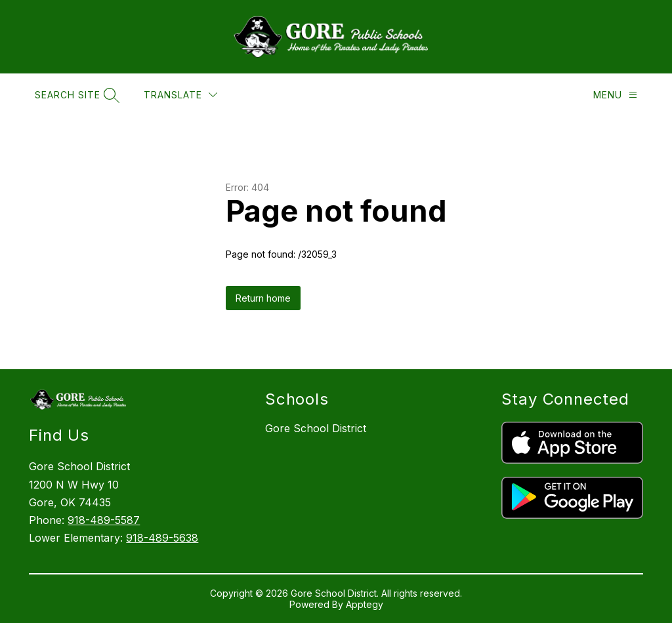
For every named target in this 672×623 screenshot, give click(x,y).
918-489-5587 (104, 520)
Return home (263, 298)
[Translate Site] (180, 95)
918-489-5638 (162, 538)
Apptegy (365, 604)
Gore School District (316, 428)
